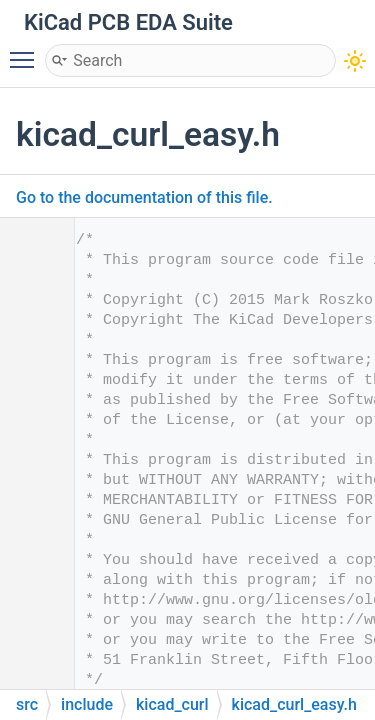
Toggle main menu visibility (27, 51)
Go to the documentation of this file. (144, 197)
